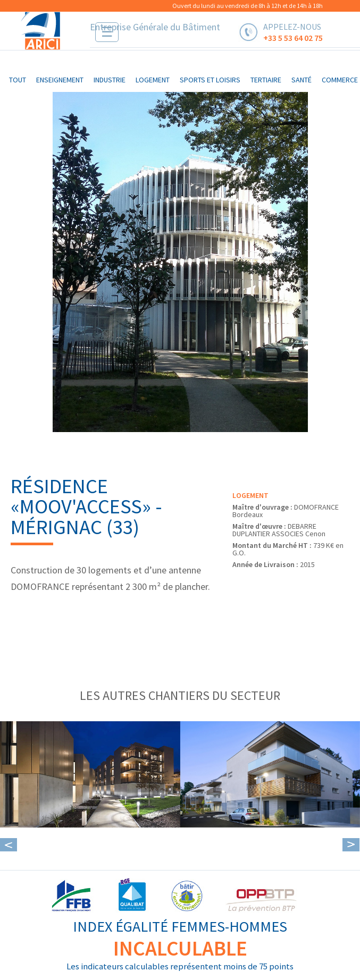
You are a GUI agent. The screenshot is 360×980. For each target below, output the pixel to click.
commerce (340, 80)
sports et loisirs (210, 80)
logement (153, 80)
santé (302, 80)
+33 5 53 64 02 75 (293, 37)
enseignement (60, 80)
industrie (110, 80)
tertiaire (266, 80)
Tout (18, 80)
